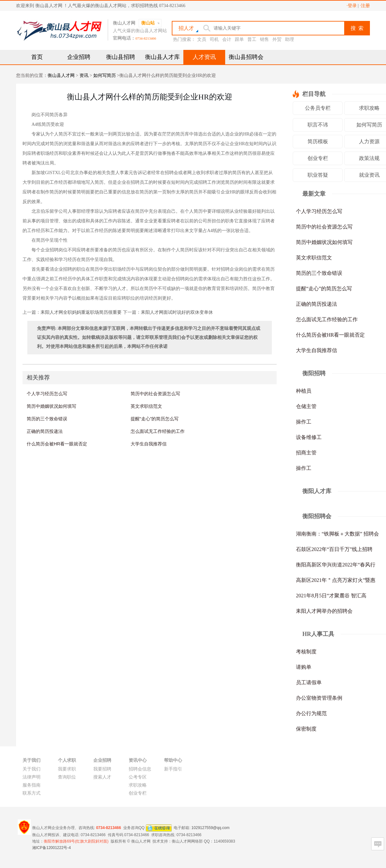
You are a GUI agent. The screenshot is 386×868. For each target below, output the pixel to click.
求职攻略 (138, 785)
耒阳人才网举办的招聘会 (324, 611)
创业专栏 (318, 158)
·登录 (352, 6)
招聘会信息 (140, 769)
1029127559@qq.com (210, 827)
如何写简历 (105, 75)
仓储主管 (306, 406)
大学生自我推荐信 (149, 444)
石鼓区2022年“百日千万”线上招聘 (334, 549)
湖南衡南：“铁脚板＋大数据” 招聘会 (337, 534)
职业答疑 (318, 175)
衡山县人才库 (162, 57)
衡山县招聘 (121, 57)
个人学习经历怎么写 (47, 394)
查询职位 (67, 777)
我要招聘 (102, 769)
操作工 (304, 422)
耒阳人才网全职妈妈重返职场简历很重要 (81, 312)
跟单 (239, 39)
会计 (227, 39)
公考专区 (138, 777)
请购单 (304, 667)
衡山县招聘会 (246, 57)
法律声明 (32, 777)
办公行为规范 (311, 713)
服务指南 (32, 785)
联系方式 (32, 793)
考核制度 (306, 652)
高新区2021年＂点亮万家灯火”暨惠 (336, 580)
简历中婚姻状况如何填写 (51, 406)
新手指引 (173, 769)
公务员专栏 (318, 108)
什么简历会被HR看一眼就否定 (57, 444)
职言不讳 (318, 125)
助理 (289, 39)
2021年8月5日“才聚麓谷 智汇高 (331, 596)
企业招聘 (79, 57)
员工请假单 (309, 682)
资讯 (84, 75)
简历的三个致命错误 (47, 419)
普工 (252, 39)
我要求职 (67, 769)
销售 (264, 39)
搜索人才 (102, 777)
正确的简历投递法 (45, 431)
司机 (214, 39)
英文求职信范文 (146, 406)
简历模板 (318, 141)
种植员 (304, 391)
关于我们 (32, 769)
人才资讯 (204, 57)
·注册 (365, 6)
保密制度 (306, 729)
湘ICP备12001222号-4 (51, 848)
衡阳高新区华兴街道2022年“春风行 (336, 565)
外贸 (277, 39)
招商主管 (306, 453)
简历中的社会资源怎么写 (155, 394)
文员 (202, 39)
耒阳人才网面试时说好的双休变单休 (177, 312)
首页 (37, 57)
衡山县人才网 (61, 75)
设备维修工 (309, 437)
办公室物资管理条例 (319, 698)
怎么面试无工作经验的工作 (158, 431)
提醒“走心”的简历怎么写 (155, 419)
